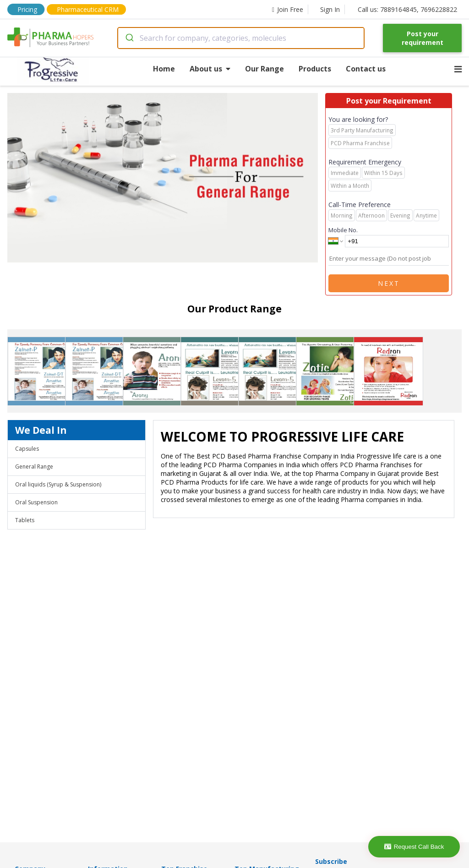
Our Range (264, 69)
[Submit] (129, 38)
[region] (166, 179)
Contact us (366, 69)
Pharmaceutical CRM (88, 9)
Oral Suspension (36, 502)
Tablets (25, 520)
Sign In (330, 9)
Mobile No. (343, 230)
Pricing (27, 9)
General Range (34, 467)
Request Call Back (414, 847)
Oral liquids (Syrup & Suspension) (58, 484)
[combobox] (241, 38)
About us (210, 69)
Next (389, 283)
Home (164, 69)
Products (315, 69)
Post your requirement (423, 38)
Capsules (27, 449)
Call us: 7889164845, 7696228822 (407, 9)
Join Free (288, 9)
